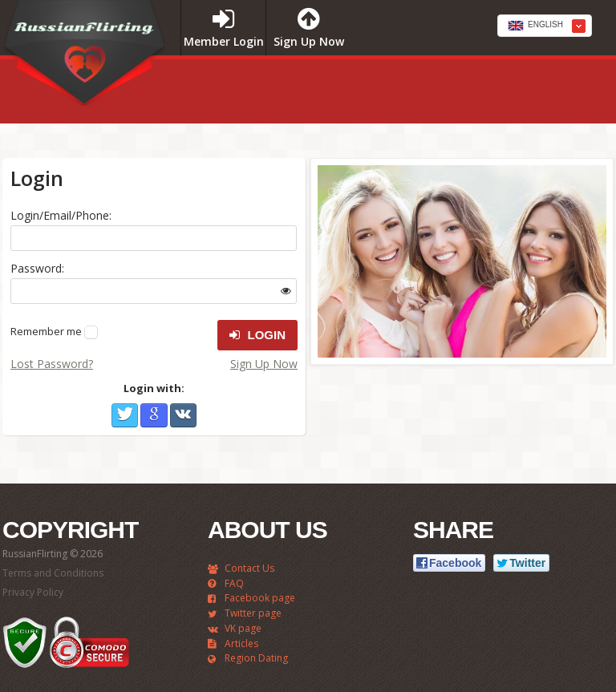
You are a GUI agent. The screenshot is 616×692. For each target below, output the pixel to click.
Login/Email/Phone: (61, 215)
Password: (37, 268)
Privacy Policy (33, 592)
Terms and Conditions (53, 573)
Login (257, 335)
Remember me (46, 331)
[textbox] (545, 26)
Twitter (125, 415)
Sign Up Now (264, 364)
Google (154, 415)
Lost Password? (52, 364)
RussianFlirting (84, 59)
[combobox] (545, 26)
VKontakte (183, 415)
